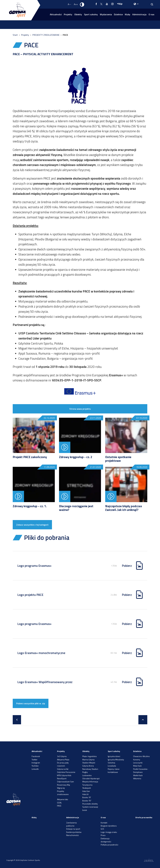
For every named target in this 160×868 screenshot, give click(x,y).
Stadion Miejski (89, 763)
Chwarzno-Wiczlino (141, 756)
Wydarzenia (106, 14)
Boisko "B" (87, 801)
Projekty (68, 14)
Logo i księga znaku (109, 832)
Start (16, 35)
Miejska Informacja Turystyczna (90, 783)
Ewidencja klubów (74, 832)
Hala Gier (86, 791)
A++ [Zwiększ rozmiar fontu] (76, 4)
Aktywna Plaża (63, 760)
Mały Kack (137, 766)
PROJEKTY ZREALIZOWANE (46, 35)
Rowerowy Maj (63, 785)
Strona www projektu (80, 409)
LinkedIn (35, 769)
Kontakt (104, 823)
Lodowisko (87, 775)
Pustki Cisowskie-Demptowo (141, 771)
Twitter (35, 760)
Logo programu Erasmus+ (34, 566)
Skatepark (87, 788)
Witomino (137, 778)
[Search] (152, 4)
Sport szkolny (91, 14)
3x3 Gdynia (62, 756)
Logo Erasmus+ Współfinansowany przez (45, 682)
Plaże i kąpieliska (89, 756)
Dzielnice (118, 14)
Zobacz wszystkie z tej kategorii (32, 525)
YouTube (35, 766)
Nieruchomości (73, 835)
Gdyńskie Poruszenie (66, 772)
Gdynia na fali (63, 769)
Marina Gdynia (88, 760)
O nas (151, 14)
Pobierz (127, 566)
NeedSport (62, 778)
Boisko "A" (87, 797)
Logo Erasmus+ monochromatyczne (41, 653)
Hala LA (85, 794)
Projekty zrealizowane (63, 793)
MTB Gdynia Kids (64, 775)
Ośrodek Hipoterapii (91, 778)
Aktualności (56, 14)
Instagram (36, 763)
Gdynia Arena (88, 766)
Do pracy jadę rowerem (63, 764)
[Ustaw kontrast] (82, 4)
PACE (59, 806)
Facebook (36, 756)
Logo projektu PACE (30, 595)
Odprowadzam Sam (65, 782)
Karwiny (137, 760)
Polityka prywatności (109, 845)
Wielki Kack (138, 775)
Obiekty (78, 14)
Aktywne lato (63, 799)
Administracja (139, 14)
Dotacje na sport (73, 829)
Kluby (128, 14)
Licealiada (112, 766)
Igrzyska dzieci (114, 756)
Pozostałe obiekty (90, 804)
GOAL (59, 803)
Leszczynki (138, 763)
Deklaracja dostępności (106, 840)
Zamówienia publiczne (71, 824)
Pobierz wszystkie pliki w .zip (31, 703)
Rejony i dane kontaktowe (114, 771)
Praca (103, 835)
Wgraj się (61, 788)
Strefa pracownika (144, 817)
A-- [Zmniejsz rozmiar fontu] (69, 4)
